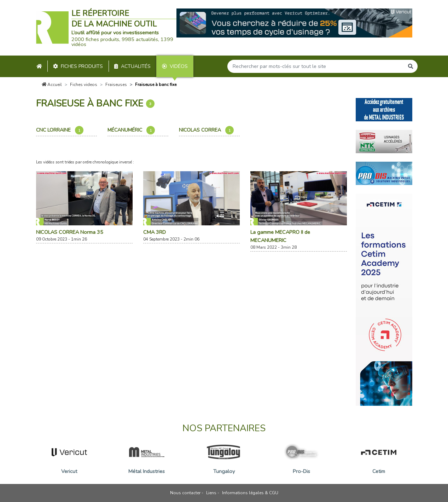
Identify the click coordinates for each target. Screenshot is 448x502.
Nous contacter (185, 493)
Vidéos (175, 66)
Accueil (52, 85)
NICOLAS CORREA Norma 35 (70, 232)
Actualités (132, 66)
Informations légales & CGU (250, 493)
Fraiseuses (116, 85)
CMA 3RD (155, 232)
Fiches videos (84, 85)
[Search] (316, 66)
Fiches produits (78, 66)
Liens (211, 493)
